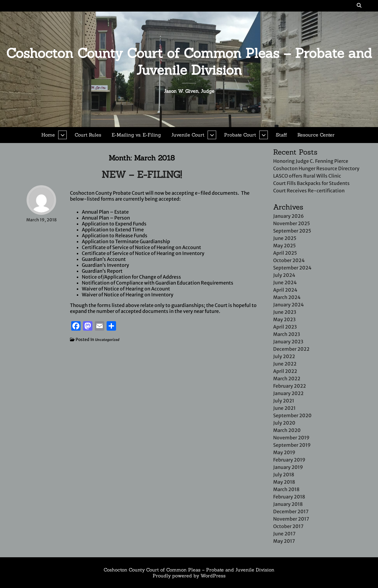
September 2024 (292, 268)
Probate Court (240, 135)
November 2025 (292, 223)
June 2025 (285, 238)
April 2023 (285, 327)
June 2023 (285, 312)
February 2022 (290, 386)
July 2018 (284, 475)
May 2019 (284, 452)
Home (48, 135)
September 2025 (292, 231)
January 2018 (288, 504)
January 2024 (289, 305)
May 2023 (284, 319)
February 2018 (289, 497)
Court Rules (88, 135)
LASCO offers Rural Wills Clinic (307, 176)
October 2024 (289, 260)
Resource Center (316, 135)
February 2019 (289, 460)
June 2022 (285, 364)
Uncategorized (107, 340)
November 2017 (291, 519)
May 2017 (284, 541)
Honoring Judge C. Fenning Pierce (311, 161)
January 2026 (289, 216)
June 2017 (284, 534)
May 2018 (284, 482)
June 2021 (284, 408)
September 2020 (292, 415)
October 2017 (288, 526)
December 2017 (291, 511)
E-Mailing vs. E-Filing (136, 135)
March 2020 (287, 430)
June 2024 (285, 282)
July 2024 (284, 275)
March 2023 (287, 334)
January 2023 (288, 342)
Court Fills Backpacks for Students (311, 183)
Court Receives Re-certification (309, 191)
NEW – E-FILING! (142, 174)
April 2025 (285, 253)
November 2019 (291, 438)
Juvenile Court (188, 135)
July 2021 (284, 401)
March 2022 (287, 379)
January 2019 (288, 467)
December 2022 (291, 349)
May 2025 (285, 246)
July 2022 (284, 356)
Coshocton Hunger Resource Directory (316, 168)
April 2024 (285, 290)
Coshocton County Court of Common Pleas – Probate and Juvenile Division (189, 61)
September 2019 (292, 445)
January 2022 (288, 393)
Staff (281, 135)
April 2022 (285, 371)
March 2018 (286, 489)
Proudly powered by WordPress (189, 576)
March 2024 (287, 297)
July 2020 (284, 423)
